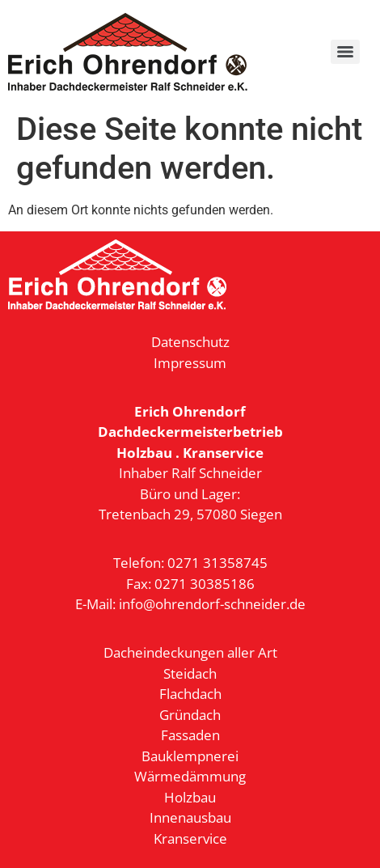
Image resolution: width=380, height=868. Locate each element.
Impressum (190, 363)
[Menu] (345, 52)
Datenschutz (190, 342)
